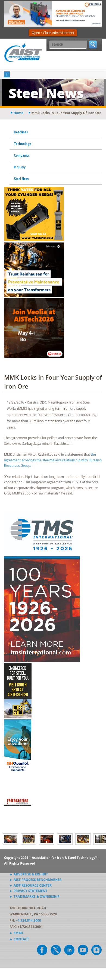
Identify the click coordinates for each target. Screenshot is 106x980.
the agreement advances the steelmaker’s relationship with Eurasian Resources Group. (53, 460)
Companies (22, 155)
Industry (20, 167)
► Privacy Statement (28, 891)
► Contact (19, 939)
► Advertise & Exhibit (29, 874)
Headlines (21, 132)
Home (18, 113)
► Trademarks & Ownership (35, 897)
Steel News (21, 179)
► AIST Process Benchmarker (35, 880)
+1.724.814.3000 (28, 920)
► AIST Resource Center (31, 885)
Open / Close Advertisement (53, 33)
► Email (17, 933)
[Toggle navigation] (7, 75)
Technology (22, 144)
